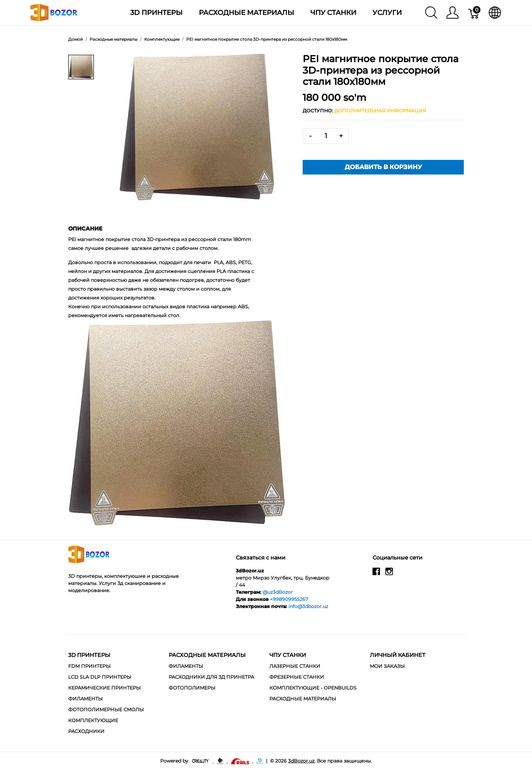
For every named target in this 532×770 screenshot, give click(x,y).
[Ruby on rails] (241, 761)
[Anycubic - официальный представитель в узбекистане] (221, 761)
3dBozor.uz (301, 761)
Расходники (86, 731)
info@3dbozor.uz (308, 606)
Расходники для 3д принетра (211, 677)
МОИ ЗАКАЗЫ (387, 666)
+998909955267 (289, 599)
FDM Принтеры (89, 666)
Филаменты (85, 699)
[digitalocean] (260, 761)
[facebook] (376, 574)
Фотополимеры (192, 688)
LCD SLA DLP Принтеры (100, 677)
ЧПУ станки (333, 13)
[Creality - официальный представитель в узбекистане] (201, 761)
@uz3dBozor (278, 592)
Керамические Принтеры (104, 688)
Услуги (387, 13)
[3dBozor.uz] (54, 12)
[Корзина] (474, 13)
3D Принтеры (156, 13)
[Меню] (452, 13)
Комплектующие (93, 720)
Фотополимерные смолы (106, 710)
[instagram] (389, 574)
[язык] (495, 13)
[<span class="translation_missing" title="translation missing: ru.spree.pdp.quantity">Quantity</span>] (326, 136)
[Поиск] (431, 13)
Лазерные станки (295, 666)
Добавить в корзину (383, 167)
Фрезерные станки (297, 677)
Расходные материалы (246, 13)
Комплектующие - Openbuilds (313, 688)
